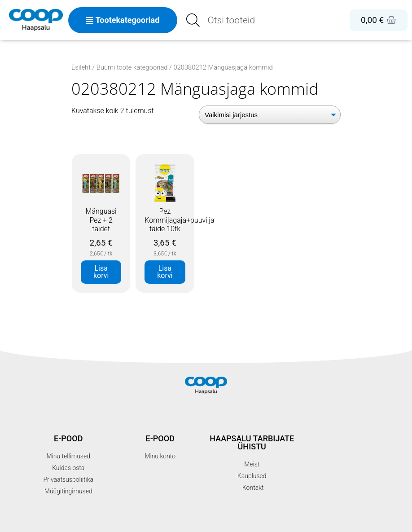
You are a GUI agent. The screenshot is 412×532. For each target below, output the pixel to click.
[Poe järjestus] (270, 115)
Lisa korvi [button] (101, 272)
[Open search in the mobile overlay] (245, 20)
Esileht (81, 67)
